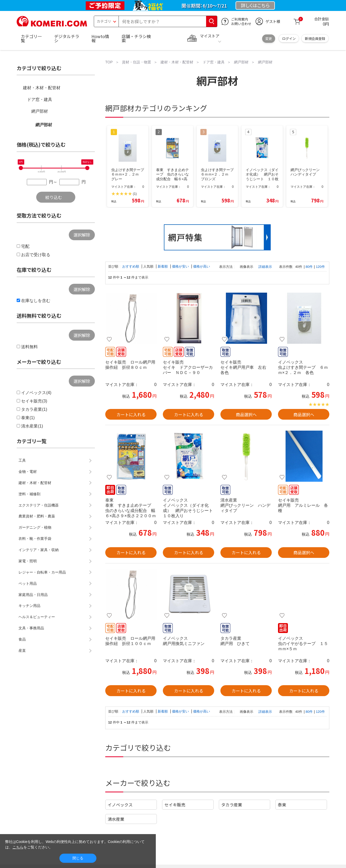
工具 (22, 460)
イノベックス (120, 805)
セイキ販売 (175, 805)
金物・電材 (28, 472)
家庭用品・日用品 (33, 595)
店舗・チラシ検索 (136, 38)
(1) (135, 194)
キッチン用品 (29, 606)
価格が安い (181, 266)
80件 (309, 267)
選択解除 (82, 235)
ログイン (289, 38)
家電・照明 (28, 561)
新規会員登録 (315, 38)
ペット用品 (28, 583)
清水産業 (116, 819)
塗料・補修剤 (29, 494)
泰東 (282, 805)
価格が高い (202, 266)
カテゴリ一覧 (31, 38)
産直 (22, 650)
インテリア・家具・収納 (39, 550)
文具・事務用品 (31, 628)
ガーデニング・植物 (35, 527)
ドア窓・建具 (40, 100)
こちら (18, 847)
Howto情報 (100, 38)
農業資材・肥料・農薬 (37, 516)
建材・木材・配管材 (42, 88)
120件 (320, 267)
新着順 (163, 266)
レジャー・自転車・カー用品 (42, 572)
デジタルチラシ (67, 38)
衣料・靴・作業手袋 (35, 539)
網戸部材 (40, 111)
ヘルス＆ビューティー (37, 617)
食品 (22, 639)
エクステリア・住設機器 (39, 505)
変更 (269, 38)
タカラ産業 (232, 805)
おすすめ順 (131, 266)
